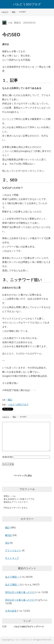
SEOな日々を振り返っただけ (20, 592)
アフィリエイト (13, 550)
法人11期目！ (12, 577)
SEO (7, 543)
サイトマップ (12, 558)
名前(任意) (8, 457)
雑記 (10, 400)
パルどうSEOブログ (27, 4)
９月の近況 (11, 611)
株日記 (8, 535)
